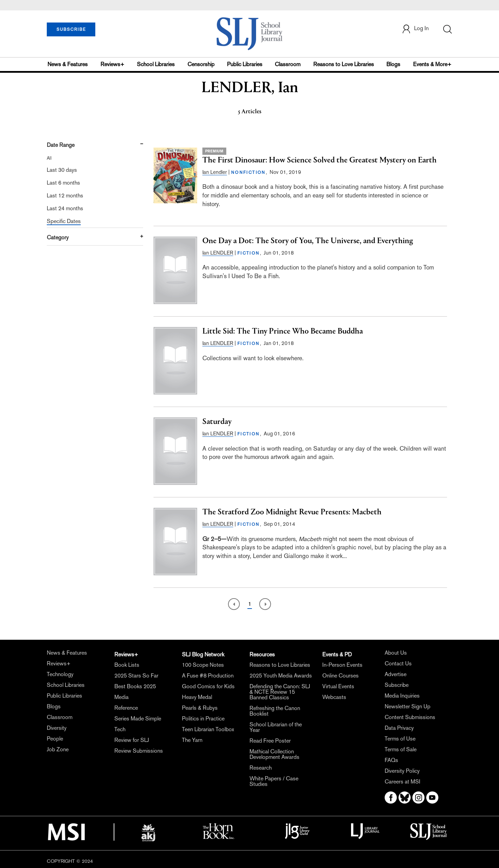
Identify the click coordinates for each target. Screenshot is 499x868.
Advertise (396, 674)
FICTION (249, 253)
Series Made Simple (138, 719)
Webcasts (334, 697)
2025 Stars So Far (136, 676)
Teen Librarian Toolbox (208, 729)
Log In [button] (415, 29)
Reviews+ (112, 64)
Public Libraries (245, 64)
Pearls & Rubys (200, 708)
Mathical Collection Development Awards (274, 754)
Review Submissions (139, 751)
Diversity (57, 728)
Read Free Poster (270, 741)
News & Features (68, 64)
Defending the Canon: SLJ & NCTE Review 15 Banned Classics (280, 692)
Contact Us (398, 663)
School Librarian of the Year (276, 727)
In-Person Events (342, 665)
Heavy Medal (197, 697)
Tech (120, 729)
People (55, 739)
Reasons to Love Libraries (344, 64)
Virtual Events (338, 686)
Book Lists (127, 665)
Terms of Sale (401, 749)
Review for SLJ (132, 740)
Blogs (393, 64)
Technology (60, 674)
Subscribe (397, 685)
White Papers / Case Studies (274, 781)
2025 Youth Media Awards (281, 676)
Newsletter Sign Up (408, 706)
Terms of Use (400, 739)
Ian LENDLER (218, 253)
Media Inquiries (402, 696)
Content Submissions (410, 717)
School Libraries (156, 64)
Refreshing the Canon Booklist (275, 711)
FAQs (391, 760)
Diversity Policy (402, 771)
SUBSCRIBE (71, 29)
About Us (396, 653)
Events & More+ (432, 64)
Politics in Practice (203, 719)
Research (261, 768)
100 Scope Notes (203, 665)
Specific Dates (64, 221)
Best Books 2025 (135, 686)
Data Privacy (399, 728)
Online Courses (340, 676)
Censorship (201, 64)
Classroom (288, 64)
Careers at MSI (402, 782)
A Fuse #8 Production (208, 676)
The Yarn (192, 740)
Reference (126, 708)
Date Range (61, 145)
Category (58, 237)
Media (121, 697)
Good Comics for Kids (208, 686)
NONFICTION (248, 172)
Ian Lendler (215, 172)
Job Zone (58, 749)
